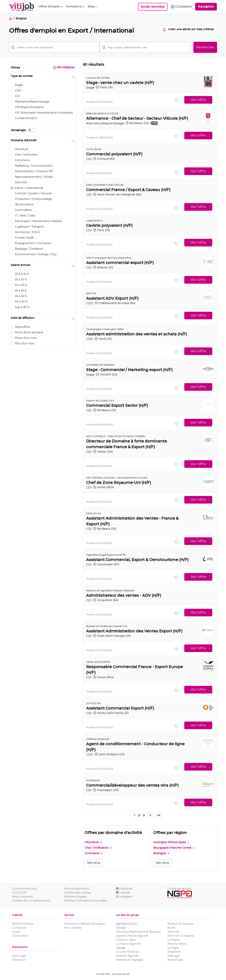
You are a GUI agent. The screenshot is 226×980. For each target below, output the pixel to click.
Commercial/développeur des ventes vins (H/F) (132, 785)
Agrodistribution (127, 924)
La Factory (19, 928)
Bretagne (161, 853)
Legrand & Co (95, 220)
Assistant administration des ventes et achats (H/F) (137, 334)
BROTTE (91, 293)
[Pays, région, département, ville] (148, 47)
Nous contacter (23, 897)
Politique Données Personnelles (86, 901)
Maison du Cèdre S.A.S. (100, 400)
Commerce (94, 853)
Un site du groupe (179, 889)
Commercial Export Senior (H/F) (117, 405)
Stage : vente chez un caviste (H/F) (120, 83)
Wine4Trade (175, 960)
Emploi (21, 18)
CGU (15, 893)
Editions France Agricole (132, 936)
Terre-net (173, 932)
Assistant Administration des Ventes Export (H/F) (134, 631)
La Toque (173, 940)
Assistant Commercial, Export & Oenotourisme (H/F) (137, 560)
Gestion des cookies (78, 893)
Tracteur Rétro (177, 944)
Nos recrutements (77, 889)
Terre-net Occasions (181, 936)
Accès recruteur (153, 7)
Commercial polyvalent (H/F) (114, 154)
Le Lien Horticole (127, 952)
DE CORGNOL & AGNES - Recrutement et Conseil (117, 478)
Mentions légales (76, 897)
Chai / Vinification (98, 848)
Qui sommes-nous (24, 889)
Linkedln (123, 893)
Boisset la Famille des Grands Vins (107, 626)
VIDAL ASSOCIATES (98, 662)
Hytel (16, 932)
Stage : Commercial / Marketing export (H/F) (129, 370)
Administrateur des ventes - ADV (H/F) (124, 595)
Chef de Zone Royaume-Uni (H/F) (119, 483)
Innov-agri (19, 956)
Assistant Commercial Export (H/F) (120, 708)
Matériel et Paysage (129, 960)
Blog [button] (92, 6)
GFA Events (20, 936)
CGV (24, 893)
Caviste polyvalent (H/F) (109, 225)
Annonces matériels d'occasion (85, 924)
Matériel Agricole (127, 956)
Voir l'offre (198, 100)
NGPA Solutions (23, 924)
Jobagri (121, 948)
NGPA (171, 928)
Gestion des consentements (31, 901)
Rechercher (205, 47)
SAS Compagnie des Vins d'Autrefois (109, 258)
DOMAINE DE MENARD (100, 365)
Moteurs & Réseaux (180, 924)
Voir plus (94, 863)
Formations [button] (75, 6)
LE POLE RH (93, 703)
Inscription (206, 7)
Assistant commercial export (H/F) (120, 263)
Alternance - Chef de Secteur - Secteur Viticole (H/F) (137, 118)
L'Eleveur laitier (126, 940)
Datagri (121, 928)
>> (159, 815)
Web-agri (173, 956)
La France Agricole (128, 944)
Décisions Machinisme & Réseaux (138, 932)
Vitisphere (174, 952)
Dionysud (18, 960)
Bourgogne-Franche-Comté (174, 848)
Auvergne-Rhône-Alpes (171, 842)
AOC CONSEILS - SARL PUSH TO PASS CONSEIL (116, 436)
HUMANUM (93, 780)
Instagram (124, 897)
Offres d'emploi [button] (51, 6)
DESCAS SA (93, 513)
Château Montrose (98, 739)
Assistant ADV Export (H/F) (112, 298)
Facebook (124, 889)
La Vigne (173, 948)
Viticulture (93, 842)
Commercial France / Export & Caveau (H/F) (128, 190)
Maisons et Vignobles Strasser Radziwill (110, 590)
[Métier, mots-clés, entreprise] (57, 47)
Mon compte (73, 928)
